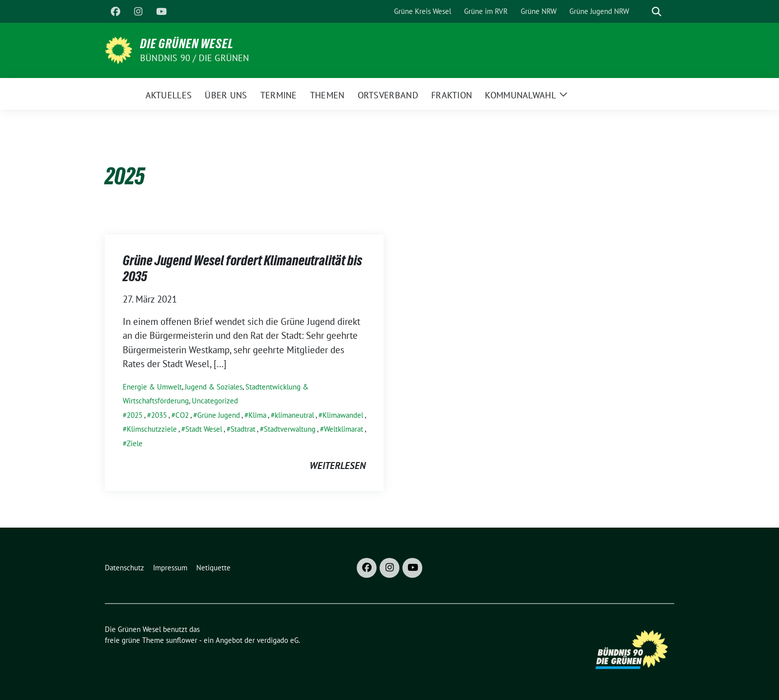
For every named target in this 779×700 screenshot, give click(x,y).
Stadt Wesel (204, 429)
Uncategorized (215, 401)
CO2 (182, 415)
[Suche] (642, 12)
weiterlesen (338, 466)
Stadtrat (243, 429)
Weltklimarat (344, 429)
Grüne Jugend (219, 415)
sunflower (182, 640)
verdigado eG (278, 640)
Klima (257, 415)
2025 (135, 415)
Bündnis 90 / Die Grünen (195, 58)
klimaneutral (294, 415)
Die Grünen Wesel (187, 44)
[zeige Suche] (657, 12)
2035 (159, 415)
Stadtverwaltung (290, 429)
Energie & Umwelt (152, 387)
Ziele (135, 443)
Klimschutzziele (152, 429)
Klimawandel (343, 415)
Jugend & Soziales (214, 387)
